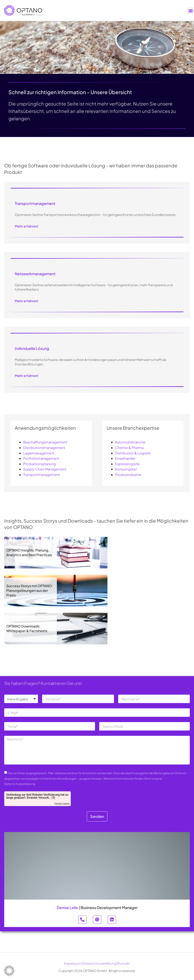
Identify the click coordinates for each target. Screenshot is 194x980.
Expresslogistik (127, 464)
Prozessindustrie (128, 475)
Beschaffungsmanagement (45, 442)
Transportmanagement (41, 475)
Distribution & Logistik (133, 453)
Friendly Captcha (62, 804)
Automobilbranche (130, 442)
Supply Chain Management (45, 469)
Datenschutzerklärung (100, 963)
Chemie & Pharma (129, 448)
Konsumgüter (126, 469)
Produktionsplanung (39, 464)
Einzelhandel (125, 458)
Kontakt (124, 963)
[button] (191, 10)
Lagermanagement (39, 453)
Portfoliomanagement (41, 458)
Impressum (73, 963)
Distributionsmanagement (44, 448)
